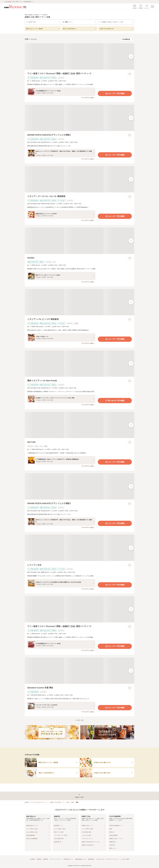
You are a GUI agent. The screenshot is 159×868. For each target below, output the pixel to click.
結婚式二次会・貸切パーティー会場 (60, 802)
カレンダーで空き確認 (115, 93)
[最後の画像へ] (131, 56)
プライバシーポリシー (56, 859)
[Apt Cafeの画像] (79, 425)
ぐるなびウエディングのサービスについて (107, 859)
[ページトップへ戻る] (79, 796)
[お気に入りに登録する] (130, 74)
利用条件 (46, 859)
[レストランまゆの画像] (79, 548)
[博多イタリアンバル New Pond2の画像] (79, 364)
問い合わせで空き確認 (115, 401)
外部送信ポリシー (69, 859)
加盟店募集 (91, 859)
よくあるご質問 (125, 859)
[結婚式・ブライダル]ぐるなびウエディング (36, 802)
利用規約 (39, 859)
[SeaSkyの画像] (79, 241)
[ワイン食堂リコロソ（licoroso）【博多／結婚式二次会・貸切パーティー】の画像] (79, 56)
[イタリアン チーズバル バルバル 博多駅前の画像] (79, 179)
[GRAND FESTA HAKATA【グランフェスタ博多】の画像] (79, 118)
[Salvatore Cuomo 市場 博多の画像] (79, 671)
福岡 (73, 802)
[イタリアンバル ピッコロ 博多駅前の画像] (79, 302)
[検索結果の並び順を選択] (127, 39)
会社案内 (32, 859)
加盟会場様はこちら (81, 859)
